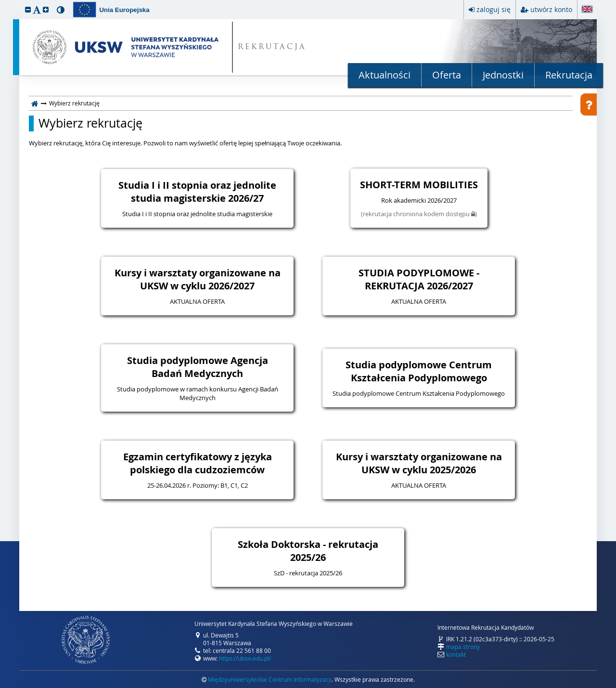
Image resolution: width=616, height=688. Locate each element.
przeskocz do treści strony (2, 2)
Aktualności (385, 75)
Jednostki (503, 75)
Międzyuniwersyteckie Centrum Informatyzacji (270, 679)
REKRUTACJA (272, 47)
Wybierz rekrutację (90, 123)
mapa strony (463, 647)
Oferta (447, 75)
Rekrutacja (569, 75)
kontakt (456, 654)
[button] (28, 9)
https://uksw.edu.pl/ (245, 658)
